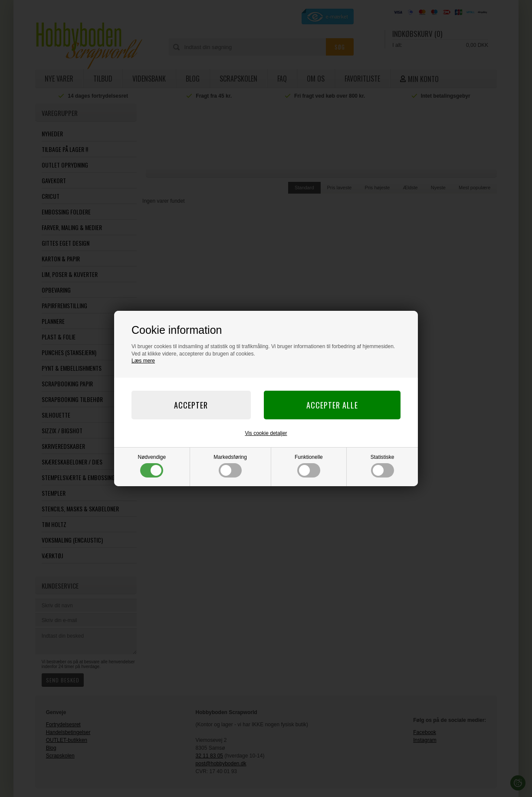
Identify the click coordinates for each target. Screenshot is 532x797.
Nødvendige (152, 466)
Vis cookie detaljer (266, 433)
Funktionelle (309, 466)
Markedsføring (230, 466)
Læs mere (143, 361)
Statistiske (383, 466)
